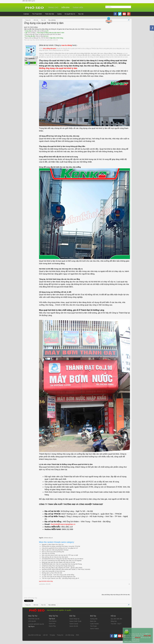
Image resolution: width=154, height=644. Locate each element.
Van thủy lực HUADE (48, 553)
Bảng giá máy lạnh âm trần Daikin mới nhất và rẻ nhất (58, 562)
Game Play (52, 626)
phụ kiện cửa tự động (38, 31)
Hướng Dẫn (94, 619)
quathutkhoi (49, 40)
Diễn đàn (66, 8)
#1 (129, 584)
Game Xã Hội (74, 626)
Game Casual (74, 624)
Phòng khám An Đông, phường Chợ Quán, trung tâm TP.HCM (61, 546)
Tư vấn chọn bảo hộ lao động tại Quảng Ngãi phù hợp (59, 577)
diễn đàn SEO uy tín (29, 1)
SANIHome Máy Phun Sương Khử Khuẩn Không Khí (58, 566)
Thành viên (78, 8)
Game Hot (52, 624)
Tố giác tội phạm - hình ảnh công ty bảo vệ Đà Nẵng (58, 575)
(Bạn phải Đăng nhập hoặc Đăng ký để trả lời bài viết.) (116, 595)
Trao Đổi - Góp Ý (116, 624)
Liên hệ (45, 635)
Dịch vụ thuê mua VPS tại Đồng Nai (53, 552)
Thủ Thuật (93, 626)
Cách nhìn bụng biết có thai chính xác (53, 571)
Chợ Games (53, 621)
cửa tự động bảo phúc (49, 49)
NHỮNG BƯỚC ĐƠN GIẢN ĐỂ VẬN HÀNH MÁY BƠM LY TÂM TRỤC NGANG (66, 569)
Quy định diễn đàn (116, 619)
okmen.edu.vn (48, 538)
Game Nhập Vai (74, 619)
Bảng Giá (114, 621)
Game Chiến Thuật (75, 621)
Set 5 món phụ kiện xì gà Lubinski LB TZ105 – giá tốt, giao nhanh (62, 568)
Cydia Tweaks (94, 624)
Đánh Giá (93, 621)
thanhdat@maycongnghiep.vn (63, 524)
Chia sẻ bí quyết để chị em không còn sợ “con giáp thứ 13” (60, 548)
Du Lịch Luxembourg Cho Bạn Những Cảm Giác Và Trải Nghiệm (62, 561)
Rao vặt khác (36, 40)
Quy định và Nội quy (35, 635)
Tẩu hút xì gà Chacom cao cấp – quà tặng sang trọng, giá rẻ (60, 578)
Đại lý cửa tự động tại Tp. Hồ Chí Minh (37, 38)
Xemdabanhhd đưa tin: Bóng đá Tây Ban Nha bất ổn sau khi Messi (63, 559)
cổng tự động (39, 36)
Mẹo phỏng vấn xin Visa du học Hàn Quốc (55, 557)
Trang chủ (53, 8)
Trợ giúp (52, 635)
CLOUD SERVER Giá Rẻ (36, 624)
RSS (77, 635)
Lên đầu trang (70, 635)
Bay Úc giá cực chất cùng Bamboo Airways (55, 550)
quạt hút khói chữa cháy (46, 581)
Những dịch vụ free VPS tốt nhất (52, 573)
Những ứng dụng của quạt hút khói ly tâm (58, 68)
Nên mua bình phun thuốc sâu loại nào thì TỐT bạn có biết (60, 555)
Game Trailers (95, 629)
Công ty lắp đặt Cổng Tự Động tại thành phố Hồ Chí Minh (43, 34)
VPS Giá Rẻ (32, 621)
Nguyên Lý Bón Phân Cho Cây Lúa (53, 545)
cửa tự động (32, 33)
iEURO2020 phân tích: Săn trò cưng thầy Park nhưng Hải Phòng (62, 564)
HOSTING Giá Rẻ (34, 619)
